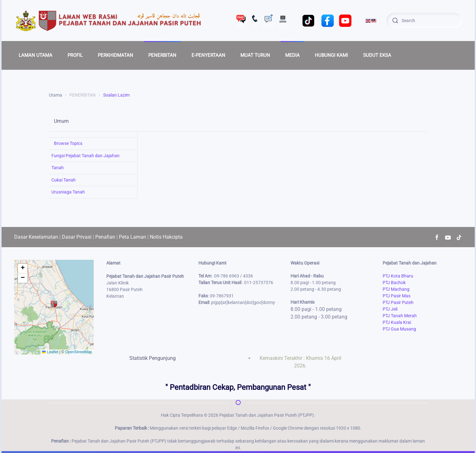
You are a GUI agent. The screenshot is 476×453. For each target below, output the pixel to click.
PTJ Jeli (390, 309)
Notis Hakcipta (166, 237)
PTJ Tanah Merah (400, 316)
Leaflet (50, 352)
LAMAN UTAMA (35, 55)
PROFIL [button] (75, 55)
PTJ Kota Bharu (398, 276)
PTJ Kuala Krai (397, 322)
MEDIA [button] (292, 55)
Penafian (105, 237)
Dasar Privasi (77, 237)
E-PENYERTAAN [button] (208, 55)
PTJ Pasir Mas (397, 296)
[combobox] (424, 21)
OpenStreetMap (79, 352)
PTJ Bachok (394, 283)
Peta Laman (132, 237)
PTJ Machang (396, 289)
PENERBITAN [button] (162, 55)
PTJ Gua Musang (399, 329)
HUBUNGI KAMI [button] (331, 55)
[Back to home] (109, 21)
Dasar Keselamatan (36, 237)
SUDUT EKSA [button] (377, 55)
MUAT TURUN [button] (255, 55)
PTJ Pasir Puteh (398, 302)
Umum (61, 121)
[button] (54, 304)
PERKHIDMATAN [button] (115, 55)
